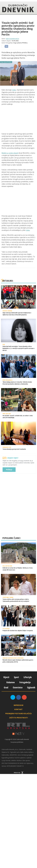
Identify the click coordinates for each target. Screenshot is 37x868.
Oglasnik (31, 687)
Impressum (19, 705)
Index (14, 90)
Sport (16, 677)
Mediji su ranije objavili (10, 153)
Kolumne (11, 682)
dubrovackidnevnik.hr (12, 39)
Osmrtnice (18, 687)
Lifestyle (28, 677)
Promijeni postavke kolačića (18, 714)
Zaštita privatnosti (19, 718)
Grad (6, 687)
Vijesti (6, 677)
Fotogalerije (25, 682)
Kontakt (18, 709)
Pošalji (9, 470)
